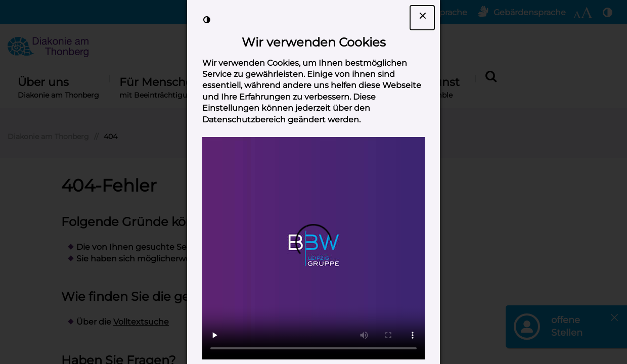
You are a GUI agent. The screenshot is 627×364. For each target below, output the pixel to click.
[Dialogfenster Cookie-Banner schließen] (422, 18)
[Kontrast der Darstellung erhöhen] (207, 20)
